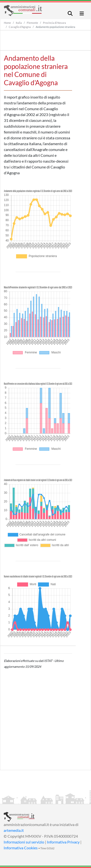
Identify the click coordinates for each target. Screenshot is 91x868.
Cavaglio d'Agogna (20, 27)
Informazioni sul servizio (24, 842)
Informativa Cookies (21, 848)
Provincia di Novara (54, 23)
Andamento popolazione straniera (55, 27)
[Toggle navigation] (70, 13)
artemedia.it (14, 830)
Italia (19, 23)
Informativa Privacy (63, 842)
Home (7, 23)
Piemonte (32, 23)
